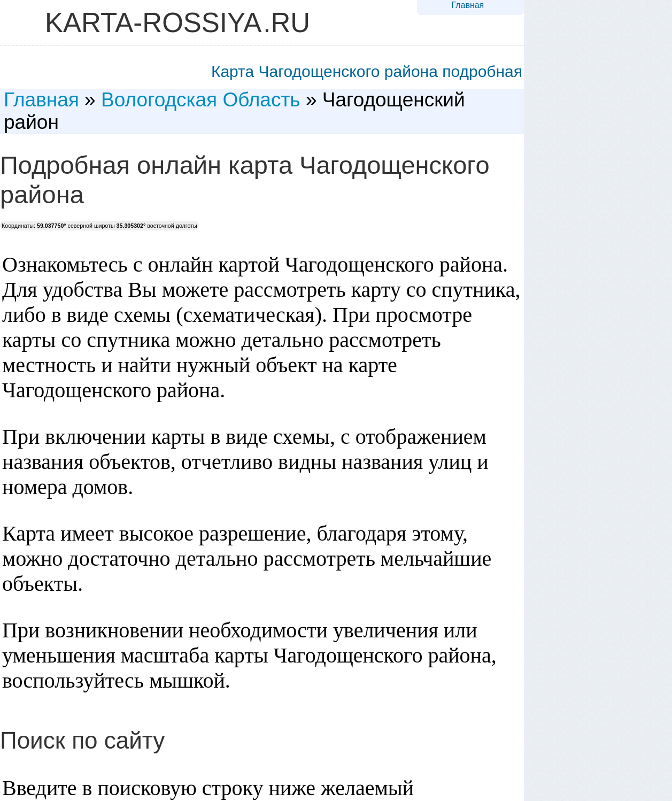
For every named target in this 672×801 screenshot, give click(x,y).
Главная (468, 5)
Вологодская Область (201, 100)
